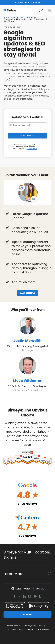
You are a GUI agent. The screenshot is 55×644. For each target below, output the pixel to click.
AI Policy (30, 630)
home (6, 17)
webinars (31, 17)
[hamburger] (49, 10)
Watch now (27, 293)
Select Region (21, 589)
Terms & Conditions (15, 626)
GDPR (7, 630)
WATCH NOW (27, 135)
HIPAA (14, 630)
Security (42, 626)
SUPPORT (27, 615)
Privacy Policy (32, 148)
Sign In (41, 10)
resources (18, 17)
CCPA (21, 630)
